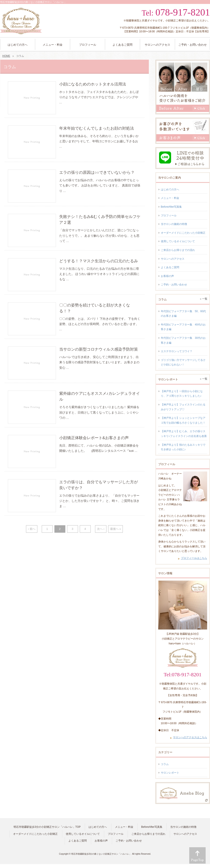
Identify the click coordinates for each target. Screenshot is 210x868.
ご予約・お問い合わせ (174, 285)
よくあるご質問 (170, 267)
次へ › (101, 529)
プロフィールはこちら (194, 558)
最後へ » (116, 529)
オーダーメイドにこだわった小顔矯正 (183, 233)
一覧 (205, 299)
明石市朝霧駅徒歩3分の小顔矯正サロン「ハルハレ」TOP (47, 827)
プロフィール (169, 216)
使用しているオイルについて (178, 241)
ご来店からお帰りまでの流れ (178, 250)
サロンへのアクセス (173, 259)
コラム (165, 764)
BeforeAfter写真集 (171, 207)
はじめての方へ (170, 190)
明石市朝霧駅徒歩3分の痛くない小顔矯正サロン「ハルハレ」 (101, 854)
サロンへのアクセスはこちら (190, 737)
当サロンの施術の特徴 (174, 224)
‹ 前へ (32, 529)
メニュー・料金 (170, 198)
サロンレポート (170, 773)
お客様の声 (167, 276)
